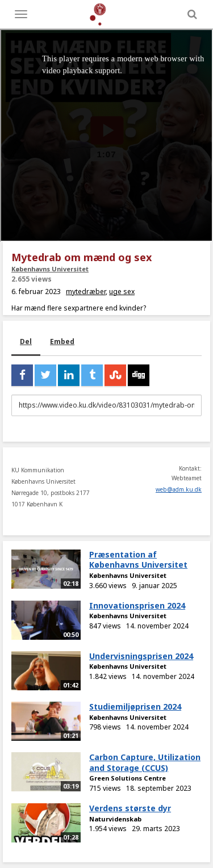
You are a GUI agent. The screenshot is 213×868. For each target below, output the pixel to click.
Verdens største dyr (130, 808)
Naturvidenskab (115, 819)
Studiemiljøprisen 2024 (135, 706)
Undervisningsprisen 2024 (141, 656)
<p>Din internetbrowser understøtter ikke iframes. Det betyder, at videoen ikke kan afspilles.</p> (106, 135)
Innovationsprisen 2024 (137, 605)
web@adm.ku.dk (179, 489)
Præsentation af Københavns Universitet (138, 560)
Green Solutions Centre (128, 778)
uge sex (122, 292)
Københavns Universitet (50, 269)
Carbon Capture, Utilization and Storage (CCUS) (145, 762)
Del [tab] (26, 341)
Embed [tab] (62, 341)
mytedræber (86, 292)
